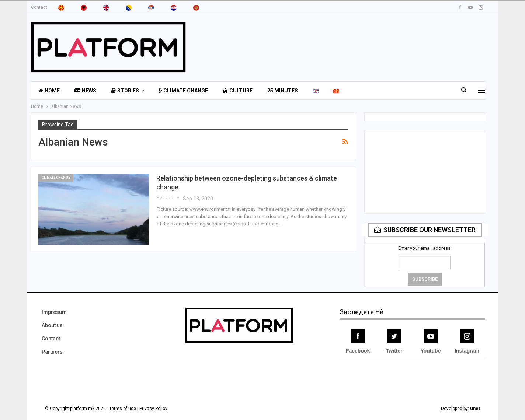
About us (52, 325)
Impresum (54, 312)
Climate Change (183, 91)
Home (49, 91)
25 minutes (283, 91)
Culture (238, 91)
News (85, 91)
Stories (125, 91)
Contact (39, 7)
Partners (52, 352)
